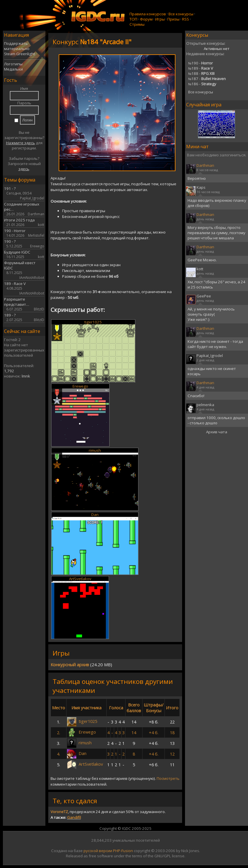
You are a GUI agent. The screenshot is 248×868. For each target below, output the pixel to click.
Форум (146, 19)
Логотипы (13, 64)
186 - (202, 84)
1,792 (9, 371)
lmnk (26, 376)
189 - (201, 68)
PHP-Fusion (123, 851)
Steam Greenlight (20, 54)
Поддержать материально (17, 46)
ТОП (133, 19)
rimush (95, 450)
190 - (200, 63)
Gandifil (74, 817)
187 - (207, 79)
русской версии (98, 851)
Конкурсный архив (70, 665)
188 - (201, 73)
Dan (95, 514)
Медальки (13, 69)
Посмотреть (168, 778)
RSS (186, 19)
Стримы (137, 24)
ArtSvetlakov (80, 579)
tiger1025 (93, 322)
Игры (160, 19)
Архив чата (217, 432)
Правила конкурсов (148, 14)
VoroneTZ (59, 812)
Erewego (80, 386)
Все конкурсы (181, 14)
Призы (173, 19)
